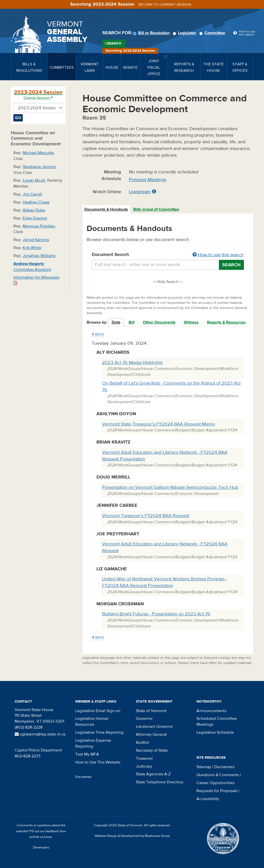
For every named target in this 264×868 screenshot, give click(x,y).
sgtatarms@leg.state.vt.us (40, 734)
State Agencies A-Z (153, 774)
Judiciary (144, 766)
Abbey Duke (34, 210)
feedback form (56, 831)
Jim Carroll (32, 194)
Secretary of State (152, 750)
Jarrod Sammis (36, 240)
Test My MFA (87, 754)
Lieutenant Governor (154, 727)
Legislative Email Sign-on (98, 711)
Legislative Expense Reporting (93, 743)
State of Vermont (151, 711)
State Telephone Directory (160, 782)
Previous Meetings (148, 180)
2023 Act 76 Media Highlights (132, 363)
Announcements (211, 711)
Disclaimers (224, 767)
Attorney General (151, 734)
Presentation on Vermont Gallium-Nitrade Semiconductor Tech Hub (170, 487)
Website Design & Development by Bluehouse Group (132, 836)
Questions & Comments (218, 775)
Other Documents (159, 322)
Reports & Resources (226, 322)
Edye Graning (35, 218)
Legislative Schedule (215, 732)
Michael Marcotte (38, 153)
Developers (41, 847)
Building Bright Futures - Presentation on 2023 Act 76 (156, 614)
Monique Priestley (39, 226)
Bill (132, 322)
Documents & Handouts (106, 209)
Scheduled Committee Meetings (217, 721)
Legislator (185, 33)
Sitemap (204, 767)
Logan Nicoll (34, 180)
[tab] (106, 210)
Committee (213, 33)
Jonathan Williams (39, 256)
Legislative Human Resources (92, 721)
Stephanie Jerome (39, 167)
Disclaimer (84, 777)
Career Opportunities (215, 783)
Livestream (140, 192)
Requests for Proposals (217, 791)
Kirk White (32, 248)
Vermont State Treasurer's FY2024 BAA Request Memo (159, 424)
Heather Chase (36, 202)
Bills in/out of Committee (156, 209)
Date (116, 322)
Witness (191, 322)
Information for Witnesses (36, 280)
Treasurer (144, 758)
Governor (144, 719)
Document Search (168, 255)
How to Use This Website (98, 762)
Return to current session (165, 5)
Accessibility (208, 799)
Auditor (143, 742)
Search (114, 43)
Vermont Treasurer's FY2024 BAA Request (146, 516)
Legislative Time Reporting (99, 732)
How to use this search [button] (218, 255)
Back (98, 334)
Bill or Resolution (152, 33)
